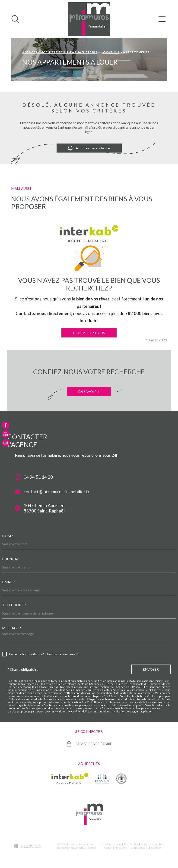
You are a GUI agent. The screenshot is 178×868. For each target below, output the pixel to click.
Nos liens (121, 848)
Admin (108, 848)
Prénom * (11, 559)
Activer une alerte (89, 148)
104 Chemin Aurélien (44, 508)
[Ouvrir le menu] (163, 19)
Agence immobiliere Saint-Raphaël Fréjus (60, 52)
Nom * (8, 536)
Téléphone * (14, 605)
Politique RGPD (139, 848)
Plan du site (131, 844)
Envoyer (151, 670)
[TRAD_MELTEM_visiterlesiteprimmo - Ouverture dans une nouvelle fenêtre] (102, 778)
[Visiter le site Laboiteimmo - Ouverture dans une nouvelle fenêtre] (27, 846)
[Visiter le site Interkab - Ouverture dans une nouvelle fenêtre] (70, 778)
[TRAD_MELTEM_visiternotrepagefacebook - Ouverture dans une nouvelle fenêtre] (6, 425)
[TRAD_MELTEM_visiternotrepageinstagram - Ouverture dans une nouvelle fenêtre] (6, 443)
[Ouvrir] (15, 19)
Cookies (156, 848)
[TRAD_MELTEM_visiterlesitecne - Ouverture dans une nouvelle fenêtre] (121, 778)
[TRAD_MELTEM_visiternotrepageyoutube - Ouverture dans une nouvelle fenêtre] (6, 434)
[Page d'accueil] (89, 19)
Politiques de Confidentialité (72, 711)
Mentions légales (152, 844)
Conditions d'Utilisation (111, 711)
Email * (9, 582)
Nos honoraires (111, 844)
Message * (12, 628)
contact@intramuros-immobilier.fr (57, 492)
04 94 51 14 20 (38, 477)
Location (110, 52)
